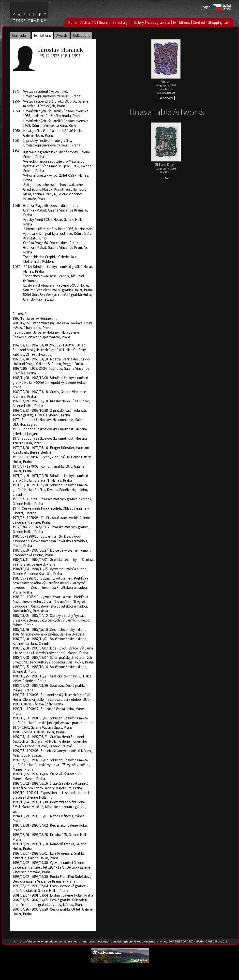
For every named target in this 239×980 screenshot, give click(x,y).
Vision (166, 81)
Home (73, 22)
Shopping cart (219, 22)
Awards (62, 35)
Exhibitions (181, 22)
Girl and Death (166, 165)
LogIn (206, 7)
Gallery (139, 22)
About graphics (158, 22)
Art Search (102, 22)
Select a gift (122, 22)
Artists (86, 22)
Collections (82, 35)
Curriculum (20, 35)
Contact (199, 22)
